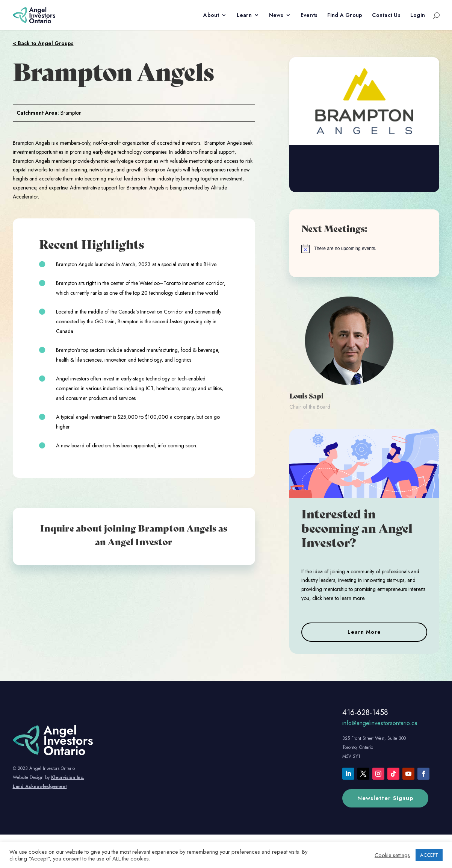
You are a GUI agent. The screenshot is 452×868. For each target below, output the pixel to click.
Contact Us (386, 16)
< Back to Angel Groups (43, 43)
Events (309, 16)
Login (418, 16)
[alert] (364, 248)
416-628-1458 (365, 713)
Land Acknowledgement (40, 786)
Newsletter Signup (385, 798)
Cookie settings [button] (392, 855)
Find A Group (345, 16)
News (276, 16)
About (211, 16)
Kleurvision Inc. (68, 777)
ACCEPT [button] (429, 855)
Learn (244, 16)
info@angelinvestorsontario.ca (380, 723)
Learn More (364, 632)
